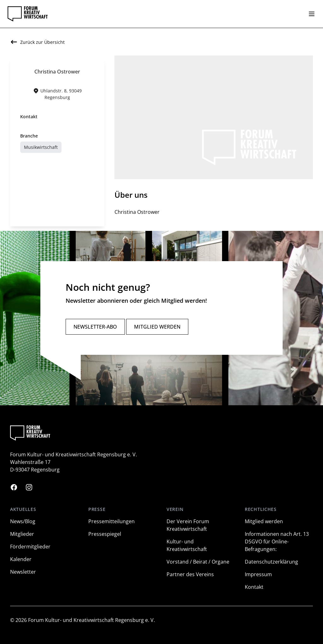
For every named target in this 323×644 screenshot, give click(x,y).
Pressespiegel (105, 534)
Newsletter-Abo (95, 327)
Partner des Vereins (190, 574)
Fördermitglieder (30, 547)
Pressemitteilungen (112, 521)
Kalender (21, 559)
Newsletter (23, 572)
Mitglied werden (157, 327)
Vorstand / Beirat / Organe (198, 562)
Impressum (258, 574)
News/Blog (23, 521)
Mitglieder (22, 534)
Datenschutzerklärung (271, 562)
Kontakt (254, 587)
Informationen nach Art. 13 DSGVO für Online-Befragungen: (277, 542)
